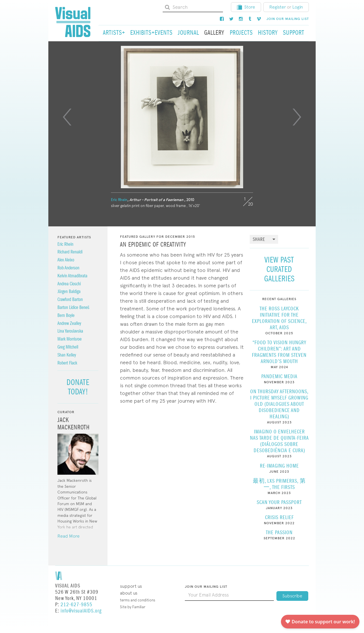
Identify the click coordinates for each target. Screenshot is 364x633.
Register (278, 7)
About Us (129, 593)
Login (298, 7)
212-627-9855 (76, 605)
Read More (69, 536)
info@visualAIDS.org (81, 611)
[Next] (297, 117)
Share (259, 240)
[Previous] (67, 117)
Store (246, 7)
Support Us (131, 586)
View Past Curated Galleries (279, 269)
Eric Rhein (119, 200)
